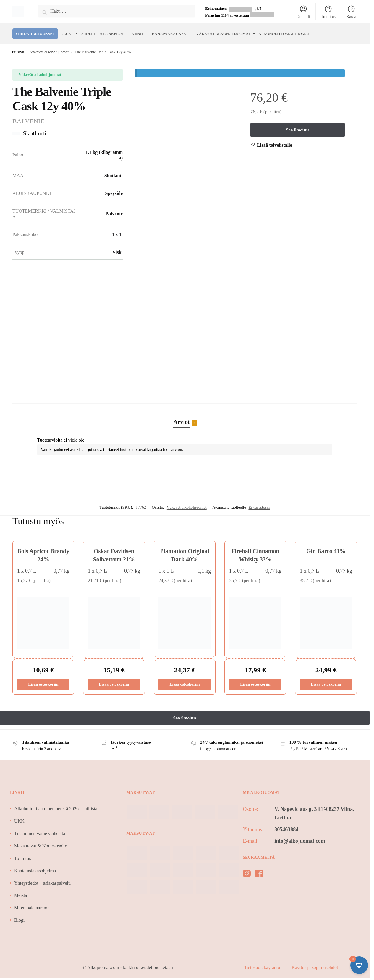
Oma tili (303, 12)
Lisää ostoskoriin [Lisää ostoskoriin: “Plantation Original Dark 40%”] (184, 681)
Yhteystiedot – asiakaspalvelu (42, 880)
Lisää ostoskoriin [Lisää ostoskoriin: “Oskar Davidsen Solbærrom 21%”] (114, 681)
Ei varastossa (259, 504)
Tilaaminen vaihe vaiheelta (40, 830)
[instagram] (247, 872)
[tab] (185, 413)
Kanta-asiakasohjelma (35, 867)
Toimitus (328, 12)
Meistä (21, 892)
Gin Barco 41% (326, 548)
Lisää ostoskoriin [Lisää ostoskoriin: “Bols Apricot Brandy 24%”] (43, 681)
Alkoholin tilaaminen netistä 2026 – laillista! (57, 806)
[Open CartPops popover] (359, 965)
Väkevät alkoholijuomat (49, 49)
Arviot (182, 419)
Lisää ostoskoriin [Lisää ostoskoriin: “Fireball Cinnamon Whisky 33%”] (255, 681)
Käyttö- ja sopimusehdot (315, 964)
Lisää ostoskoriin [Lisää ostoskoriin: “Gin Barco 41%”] (326, 681)
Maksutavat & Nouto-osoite (41, 843)
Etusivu (18, 49)
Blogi (20, 917)
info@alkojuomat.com (300, 838)
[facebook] (259, 872)
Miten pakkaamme (32, 905)
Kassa (351, 12)
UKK (19, 818)
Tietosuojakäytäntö (263, 964)
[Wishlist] (275, 142)
